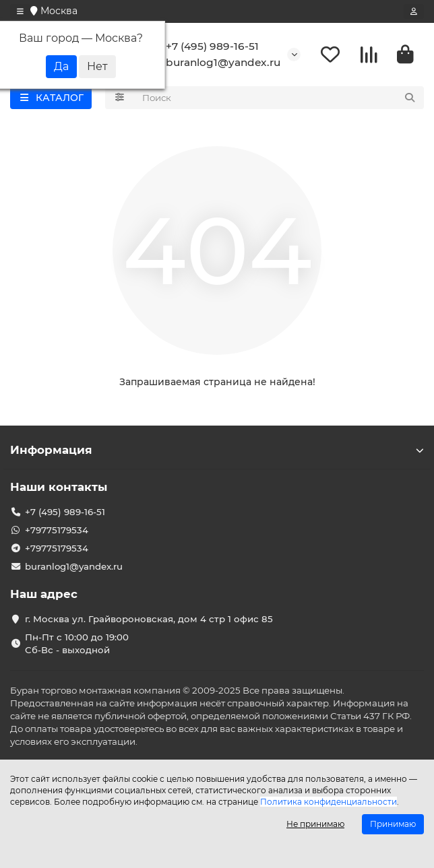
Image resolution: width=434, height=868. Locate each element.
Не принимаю (315, 824)
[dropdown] (20, 11)
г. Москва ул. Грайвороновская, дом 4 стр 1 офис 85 (149, 619)
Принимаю (393, 824)
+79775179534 (57, 530)
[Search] (279, 98)
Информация (217, 450)
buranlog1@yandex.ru (214, 63)
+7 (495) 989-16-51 (203, 46)
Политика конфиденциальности (329, 802)
